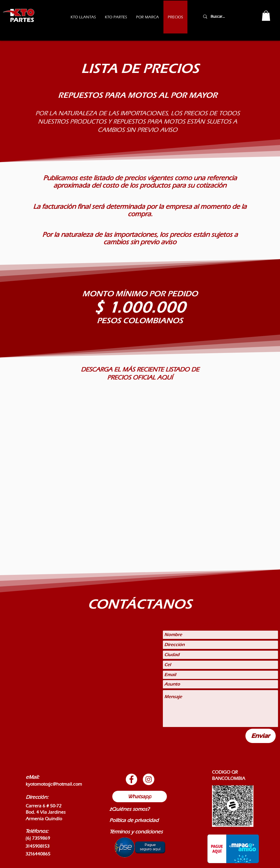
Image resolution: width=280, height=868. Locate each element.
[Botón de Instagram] (149, 779)
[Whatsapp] (140, 797)
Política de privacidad (134, 820)
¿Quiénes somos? (129, 809)
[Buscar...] (225, 16)
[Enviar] (261, 736)
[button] (266, 16)
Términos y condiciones (136, 832)
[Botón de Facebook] (131, 779)
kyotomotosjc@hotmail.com (54, 784)
